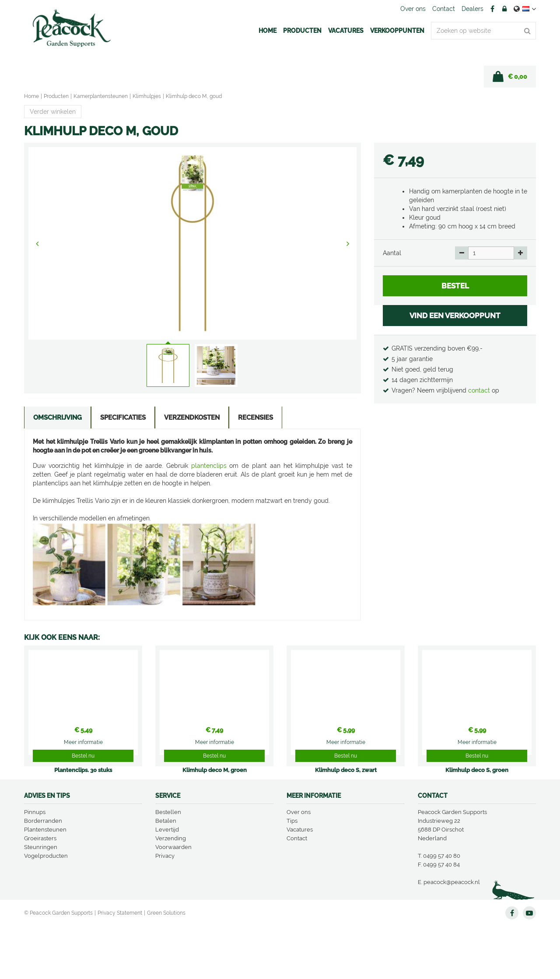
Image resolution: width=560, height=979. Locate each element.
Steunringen (41, 900)
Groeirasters (40, 891)
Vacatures (300, 883)
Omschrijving (57, 418)
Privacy (165, 909)
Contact (297, 891)
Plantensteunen (45, 883)
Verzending (171, 891)
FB (492, 9)
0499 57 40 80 (442, 909)
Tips (292, 874)
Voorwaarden (173, 900)
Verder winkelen (53, 112)
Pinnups (35, 865)
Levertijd (167, 883)
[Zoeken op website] (483, 31)
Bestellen (168, 865)
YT (529, 966)
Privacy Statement (120, 966)
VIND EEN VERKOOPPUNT (455, 316)
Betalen (166, 874)
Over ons (299, 865)
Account (504, 9)
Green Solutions (166, 966)
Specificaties (122, 418)
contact (480, 390)
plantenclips (209, 467)
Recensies (252, 418)
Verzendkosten (190, 418)
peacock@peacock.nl (452, 935)
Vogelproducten (46, 909)
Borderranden (43, 874)
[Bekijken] (510, 77)
